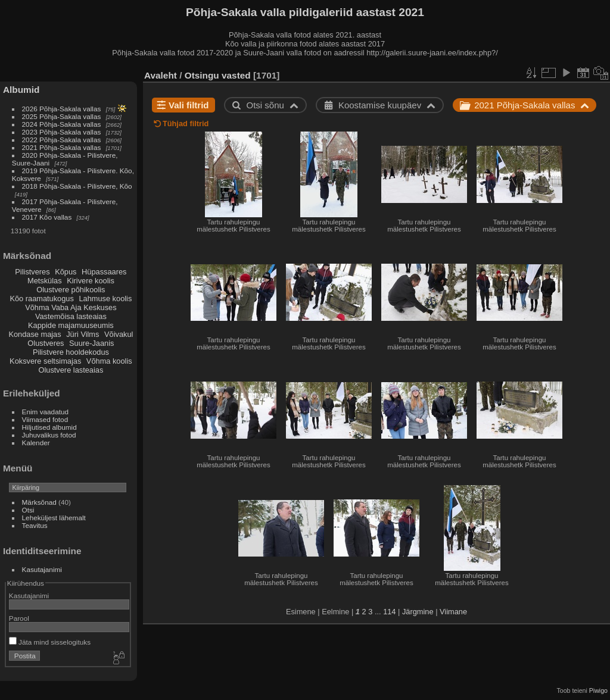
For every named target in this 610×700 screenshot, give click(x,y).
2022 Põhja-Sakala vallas (62, 140)
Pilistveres (32, 272)
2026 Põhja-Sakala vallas (62, 109)
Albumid (21, 90)
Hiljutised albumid (49, 427)
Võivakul (119, 334)
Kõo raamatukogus (41, 299)
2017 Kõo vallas (47, 217)
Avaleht (161, 75)
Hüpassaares (104, 272)
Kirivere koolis (91, 281)
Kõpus (66, 272)
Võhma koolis (109, 361)
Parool (19, 618)
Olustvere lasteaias (71, 370)
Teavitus (35, 525)
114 (389, 612)
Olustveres (46, 343)
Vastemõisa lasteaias (71, 316)
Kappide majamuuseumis (71, 325)
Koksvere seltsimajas (45, 361)
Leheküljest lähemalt (54, 518)
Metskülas (45, 281)
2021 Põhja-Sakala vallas (62, 147)
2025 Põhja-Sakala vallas (62, 116)
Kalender (36, 443)
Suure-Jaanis (91, 343)
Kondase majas (35, 334)
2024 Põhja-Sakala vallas (62, 124)
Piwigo (598, 690)
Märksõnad (39, 502)
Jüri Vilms (83, 334)
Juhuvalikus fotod (49, 435)
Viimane (453, 612)
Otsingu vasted (218, 75)
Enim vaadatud (46, 412)
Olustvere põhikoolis (71, 290)
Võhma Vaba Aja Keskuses (71, 307)
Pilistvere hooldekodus (71, 352)
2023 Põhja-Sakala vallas (62, 132)
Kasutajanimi (42, 569)
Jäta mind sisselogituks (50, 642)
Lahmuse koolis (105, 299)
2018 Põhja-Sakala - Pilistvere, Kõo (77, 186)
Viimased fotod (45, 419)
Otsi (28, 510)
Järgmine (418, 612)
